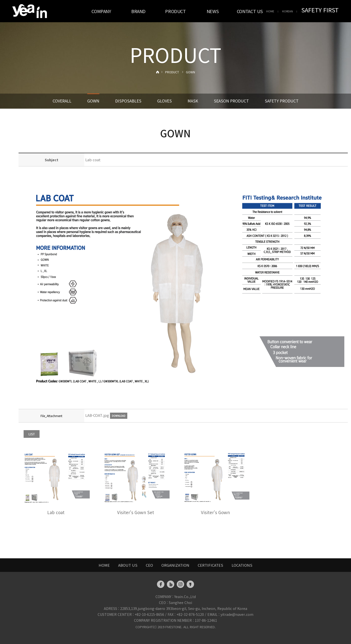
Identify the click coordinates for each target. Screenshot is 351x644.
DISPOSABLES (128, 101)
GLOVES (165, 101)
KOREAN (288, 11)
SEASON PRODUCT (231, 101)
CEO (149, 565)
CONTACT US (250, 11)
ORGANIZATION (175, 565)
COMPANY (101, 11)
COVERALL (62, 101)
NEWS (213, 11)
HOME (270, 11)
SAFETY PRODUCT (282, 101)
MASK (193, 101)
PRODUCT (175, 11)
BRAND (138, 11)
